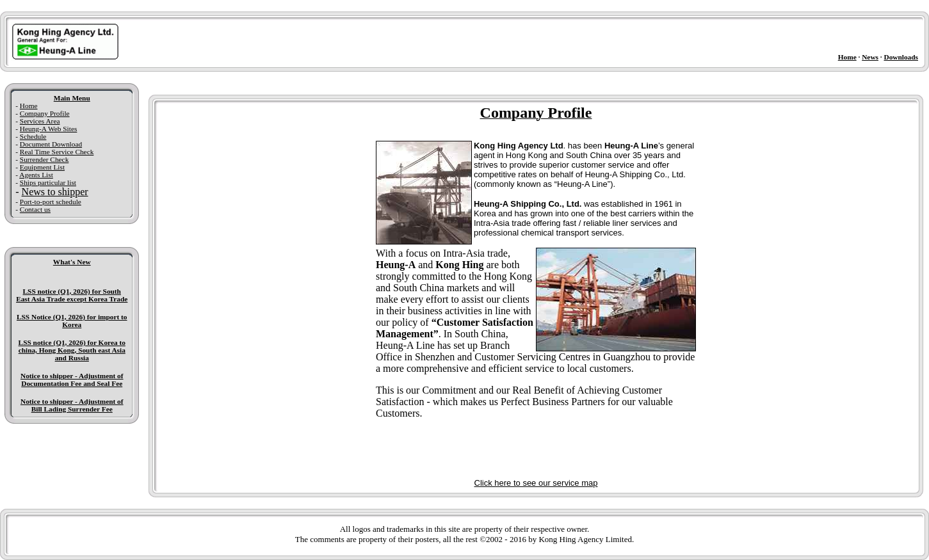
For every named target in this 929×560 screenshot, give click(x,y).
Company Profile (45, 113)
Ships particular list (48, 182)
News (870, 57)
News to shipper (55, 192)
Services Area (40, 121)
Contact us (35, 209)
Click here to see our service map (536, 483)
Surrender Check (44, 159)
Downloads (901, 57)
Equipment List (42, 167)
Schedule (33, 136)
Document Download (51, 144)
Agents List (36, 175)
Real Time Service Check (57, 152)
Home (847, 57)
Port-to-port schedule (51, 202)
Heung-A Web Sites (49, 129)
